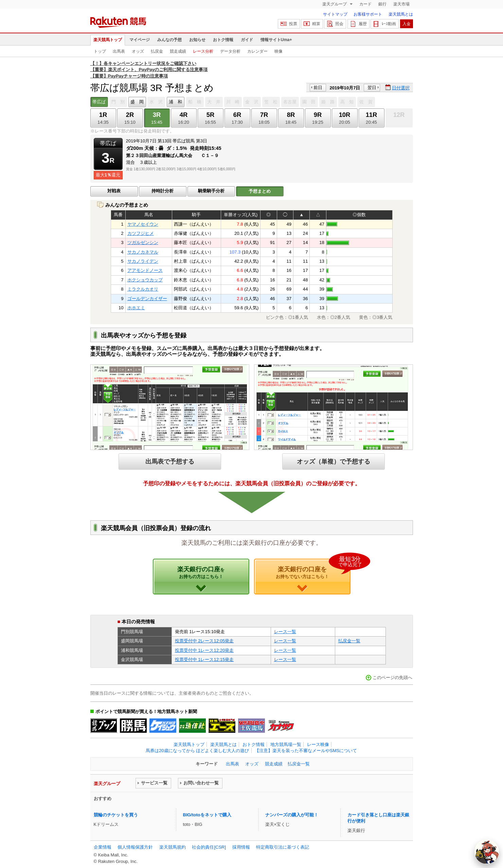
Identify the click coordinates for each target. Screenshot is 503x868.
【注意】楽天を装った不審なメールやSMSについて (306, 751)
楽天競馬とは (401, 14)
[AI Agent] (487, 852)
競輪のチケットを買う (116, 815)
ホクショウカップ (145, 280)
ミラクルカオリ (143, 289)
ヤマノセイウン (143, 224)
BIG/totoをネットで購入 (207, 815)
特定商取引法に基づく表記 (283, 847)
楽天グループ (335, 4)
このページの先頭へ (392, 678)
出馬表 (119, 51)
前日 (318, 88)
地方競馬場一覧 (286, 744)
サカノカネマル (143, 252)
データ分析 (230, 51)
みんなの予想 (169, 40)
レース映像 (318, 744)
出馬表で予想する (170, 461)
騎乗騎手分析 (211, 191)
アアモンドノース (145, 270)
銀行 (382, 4)
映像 (279, 51)
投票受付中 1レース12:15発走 (204, 659)
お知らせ (197, 40)
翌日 (372, 88)
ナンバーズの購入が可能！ (292, 815)
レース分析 (203, 51)
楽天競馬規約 (173, 847)
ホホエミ (136, 308)
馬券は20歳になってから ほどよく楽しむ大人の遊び (197, 751)
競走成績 (178, 51)
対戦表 (114, 191)
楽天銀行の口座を (313, 569)
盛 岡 (137, 102)
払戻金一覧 (349, 641)
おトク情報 (223, 40)
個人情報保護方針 (135, 847)
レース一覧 (285, 632)
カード (365, 4)
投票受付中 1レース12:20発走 (204, 650)
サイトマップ (335, 14)
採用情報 (241, 847)
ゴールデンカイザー (147, 299)
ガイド (247, 40)
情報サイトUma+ (276, 40)
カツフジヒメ (141, 233)
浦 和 (175, 102)
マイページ (140, 40)
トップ (100, 51)
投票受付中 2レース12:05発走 (204, 641)
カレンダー (257, 51)
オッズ (138, 51)
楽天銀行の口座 (201, 572)
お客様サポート (368, 14)
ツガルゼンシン (143, 242)
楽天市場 (401, 4)
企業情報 (103, 847)
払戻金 (157, 51)
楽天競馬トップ (108, 40)
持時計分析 (163, 191)
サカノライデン (143, 261)
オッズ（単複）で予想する (334, 461)
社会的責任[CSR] (209, 847)
